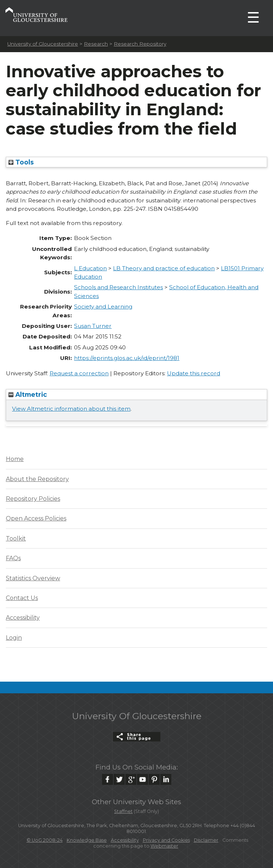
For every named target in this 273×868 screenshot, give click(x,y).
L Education (90, 268)
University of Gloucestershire (43, 44)
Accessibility (23, 618)
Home (15, 459)
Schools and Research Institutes (118, 287)
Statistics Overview (33, 578)
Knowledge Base (87, 840)
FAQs (13, 558)
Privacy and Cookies (166, 840)
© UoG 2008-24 (45, 840)
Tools (21, 162)
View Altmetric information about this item (71, 409)
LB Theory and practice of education (164, 268)
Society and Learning (103, 307)
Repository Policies (33, 499)
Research (96, 44)
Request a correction (79, 373)
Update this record (194, 373)
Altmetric (28, 394)
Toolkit (16, 538)
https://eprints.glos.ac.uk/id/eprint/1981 (127, 358)
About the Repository (37, 479)
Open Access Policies (36, 518)
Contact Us (22, 598)
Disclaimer (206, 840)
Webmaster (164, 846)
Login (14, 638)
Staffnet (123, 811)
